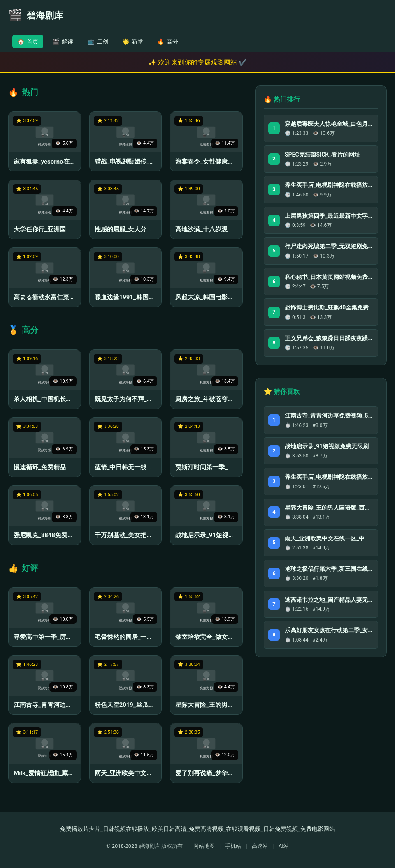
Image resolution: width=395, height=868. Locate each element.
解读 (63, 42)
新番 (133, 42)
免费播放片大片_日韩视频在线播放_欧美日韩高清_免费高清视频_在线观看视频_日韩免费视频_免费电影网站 (197, 829)
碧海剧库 (149, 846)
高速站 (260, 846)
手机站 (233, 846)
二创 (98, 42)
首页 (28, 42)
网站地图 (204, 846)
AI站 (284, 846)
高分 (168, 42)
